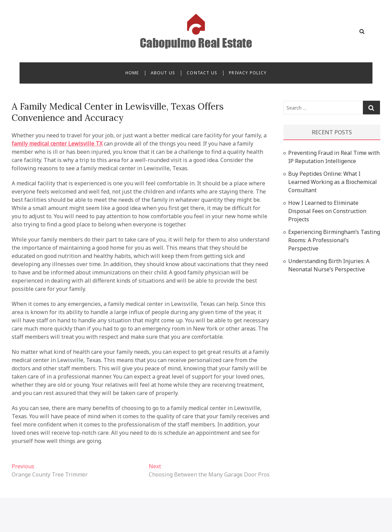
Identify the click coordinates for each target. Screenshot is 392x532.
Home (132, 73)
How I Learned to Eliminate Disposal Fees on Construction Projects (327, 211)
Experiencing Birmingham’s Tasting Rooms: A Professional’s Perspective (334, 240)
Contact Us (202, 73)
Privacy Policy (248, 73)
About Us (163, 73)
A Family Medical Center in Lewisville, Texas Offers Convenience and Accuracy (118, 112)
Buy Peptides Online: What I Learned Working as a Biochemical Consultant (333, 182)
